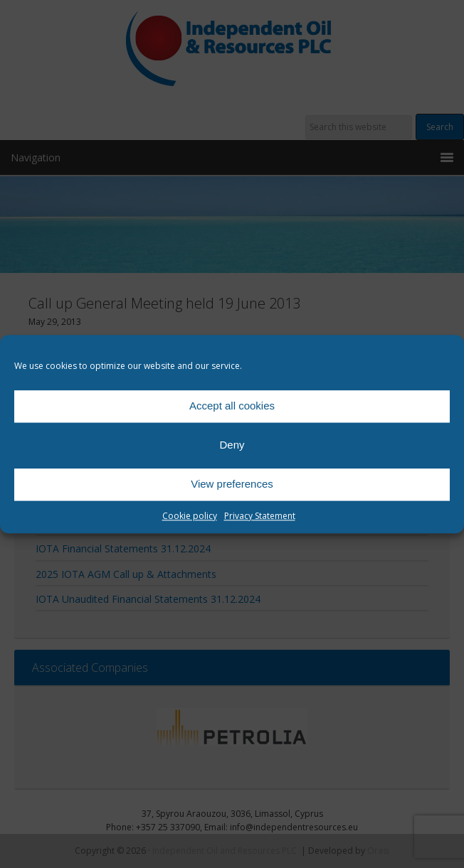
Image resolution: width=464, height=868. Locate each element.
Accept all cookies (232, 406)
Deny (232, 445)
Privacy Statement (260, 516)
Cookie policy (190, 516)
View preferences (232, 484)
